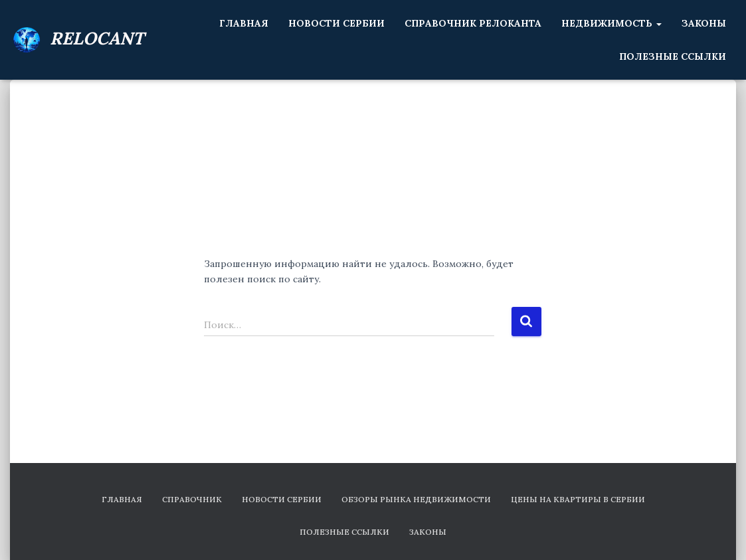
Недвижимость (611, 23)
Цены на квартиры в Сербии (578, 499)
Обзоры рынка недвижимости (416, 499)
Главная (244, 23)
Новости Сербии (336, 23)
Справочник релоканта (473, 23)
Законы (704, 23)
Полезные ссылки (673, 56)
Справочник (192, 499)
